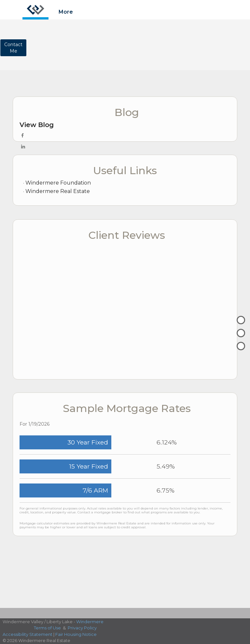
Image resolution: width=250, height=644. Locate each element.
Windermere (90, 622)
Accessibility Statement (28, 634)
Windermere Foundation (58, 183)
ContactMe (13, 48)
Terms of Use (47, 628)
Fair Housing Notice (76, 634)
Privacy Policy (82, 628)
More (66, 12)
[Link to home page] (35, 10)
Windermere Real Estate (58, 191)
